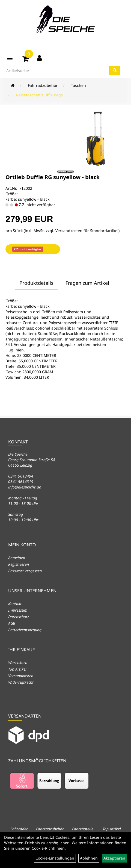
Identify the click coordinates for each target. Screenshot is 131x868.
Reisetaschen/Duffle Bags (39, 95)
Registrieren (19, 564)
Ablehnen (89, 858)
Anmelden (17, 558)
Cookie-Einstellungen (55, 858)
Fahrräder (19, 829)
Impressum (18, 610)
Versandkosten (21, 676)
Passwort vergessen (25, 571)
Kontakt (15, 604)
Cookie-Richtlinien (48, 848)
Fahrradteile (83, 829)
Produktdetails (36, 283)
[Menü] (10, 58)
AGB (12, 623)
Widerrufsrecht (21, 682)
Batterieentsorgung (25, 630)
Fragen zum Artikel (87, 283)
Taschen (78, 85)
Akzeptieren (114, 858)
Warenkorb (18, 663)
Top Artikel (17, 669)
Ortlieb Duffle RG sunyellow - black (53, 177)
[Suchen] (115, 70)
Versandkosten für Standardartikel (87, 231)
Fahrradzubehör (43, 85)
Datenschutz (19, 617)
